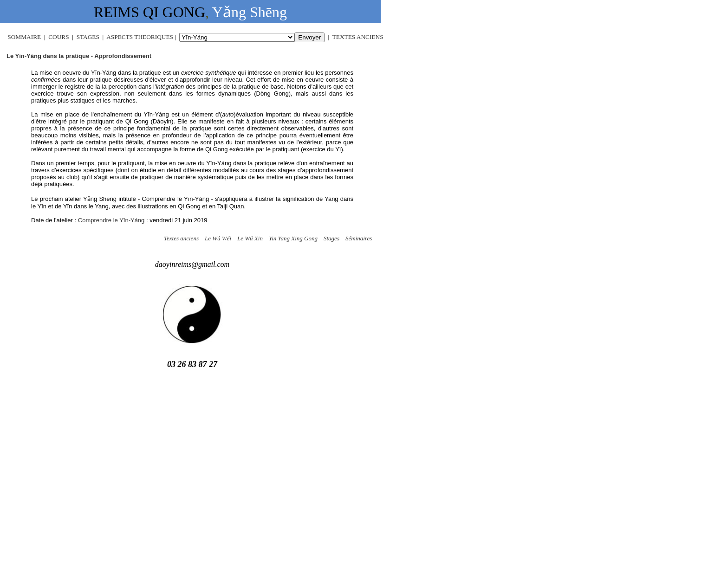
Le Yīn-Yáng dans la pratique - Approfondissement (79, 56)
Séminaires (359, 238)
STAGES (89, 37)
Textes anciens (181, 238)
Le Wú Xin (250, 238)
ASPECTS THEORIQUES (140, 37)
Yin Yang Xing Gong (293, 238)
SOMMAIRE (24, 37)
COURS (58, 37)
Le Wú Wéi (218, 238)
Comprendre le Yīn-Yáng (111, 220)
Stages (331, 238)
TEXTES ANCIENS (358, 37)
